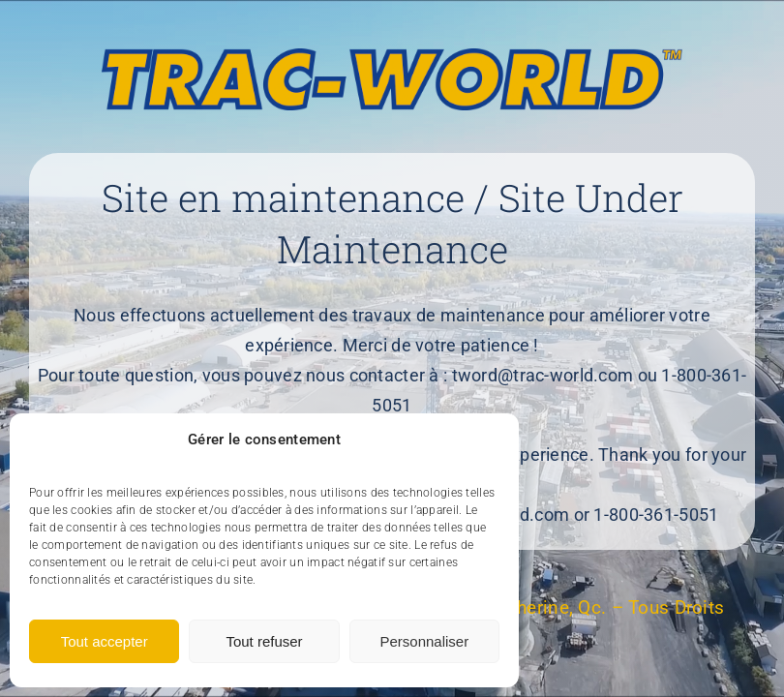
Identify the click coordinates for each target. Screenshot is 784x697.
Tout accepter (105, 641)
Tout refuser (264, 641)
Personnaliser (424, 641)
